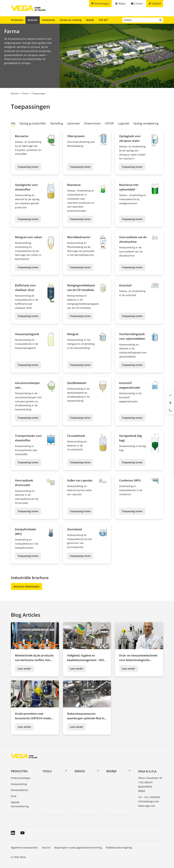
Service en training (71, 20)
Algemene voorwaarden (24, 848)
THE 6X (103, 20)
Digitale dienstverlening (20, 804)
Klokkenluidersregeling (119, 848)
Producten (17, 20)
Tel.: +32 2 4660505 (149, 797)
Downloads (49, 20)
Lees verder (24, 669)
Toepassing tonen (28, 167)
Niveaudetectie (19, 790)
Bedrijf (90, 20)
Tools (47, 771)
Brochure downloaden (27, 586)
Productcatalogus (21, 778)
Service (80, 771)
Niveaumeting (19, 784)
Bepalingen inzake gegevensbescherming (78, 848)
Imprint (46, 848)
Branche (33, 20)
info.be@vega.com (149, 801)
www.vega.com (147, 806)
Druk (14, 796)
